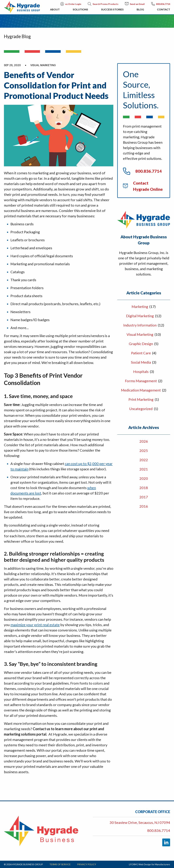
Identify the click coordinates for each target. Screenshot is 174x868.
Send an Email (135, 4)
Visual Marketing (140, 334)
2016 (144, 506)
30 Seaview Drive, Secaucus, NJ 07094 (140, 822)
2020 (144, 478)
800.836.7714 (161, 4)
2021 (144, 469)
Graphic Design (141, 344)
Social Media (141, 362)
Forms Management (141, 381)
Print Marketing (141, 399)
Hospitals (141, 372)
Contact (164, 11)
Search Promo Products (103, 4)
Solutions (80, 11)
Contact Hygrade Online (143, 186)
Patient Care (141, 353)
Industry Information (140, 325)
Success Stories (112, 11)
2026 (144, 441)
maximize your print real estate (35, 625)
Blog (140, 11)
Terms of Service (60, 864)
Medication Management (141, 390)
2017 (144, 497)
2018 (144, 488)
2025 (144, 451)
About (55, 11)
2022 (144, 460)
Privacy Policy (87, 864)
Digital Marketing (140, 316)
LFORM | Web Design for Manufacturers (150, 864)
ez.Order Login (71, 4)
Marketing (140, 307)
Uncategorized (141, 409)
